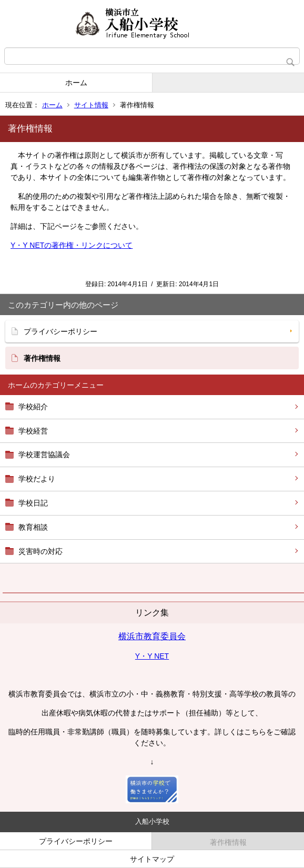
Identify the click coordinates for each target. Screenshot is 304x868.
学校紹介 (33, 407)
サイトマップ (152, 859)
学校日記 (33, 503)
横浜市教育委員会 (152, 636)
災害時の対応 (40, 551)
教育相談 (33, 527)
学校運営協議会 (44, 455)
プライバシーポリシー (60, 331)
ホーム (76, 83)
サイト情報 (91, 105)
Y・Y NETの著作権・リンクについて (72, 245)
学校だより (37, 479)
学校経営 (33, 431)
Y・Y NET (152, 656)
